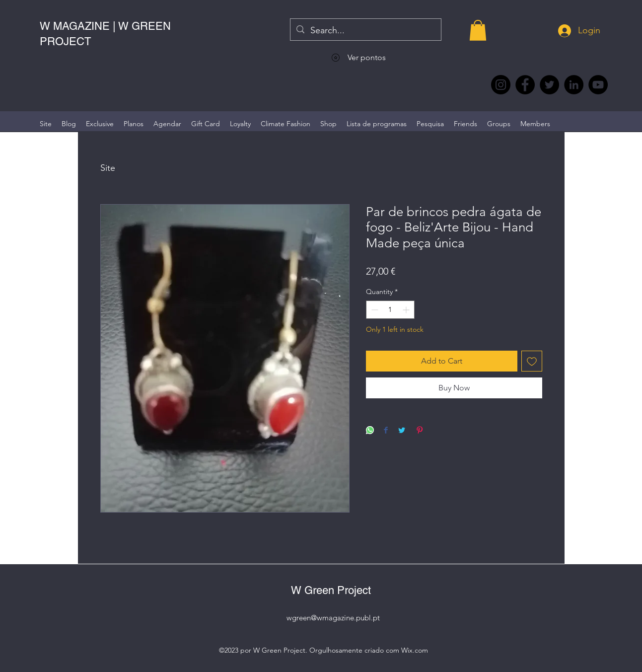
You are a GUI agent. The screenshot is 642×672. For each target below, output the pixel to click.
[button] (478, 30)
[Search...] (365, 31)
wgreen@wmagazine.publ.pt (333, 618)
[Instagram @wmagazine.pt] (501, 85)
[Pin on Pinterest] (420, 431)
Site (108, 168)
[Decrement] (374, 310)
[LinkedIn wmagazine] (574, 85)
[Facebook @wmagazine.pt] (525, 85)
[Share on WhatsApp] (370, 431)
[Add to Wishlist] (532, 361)
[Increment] (407, 310)
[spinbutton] (390, 310)
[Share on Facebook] (386, 431)
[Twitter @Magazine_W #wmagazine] (549, 85)
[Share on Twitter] (402, 431)
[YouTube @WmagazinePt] (598, 85)
